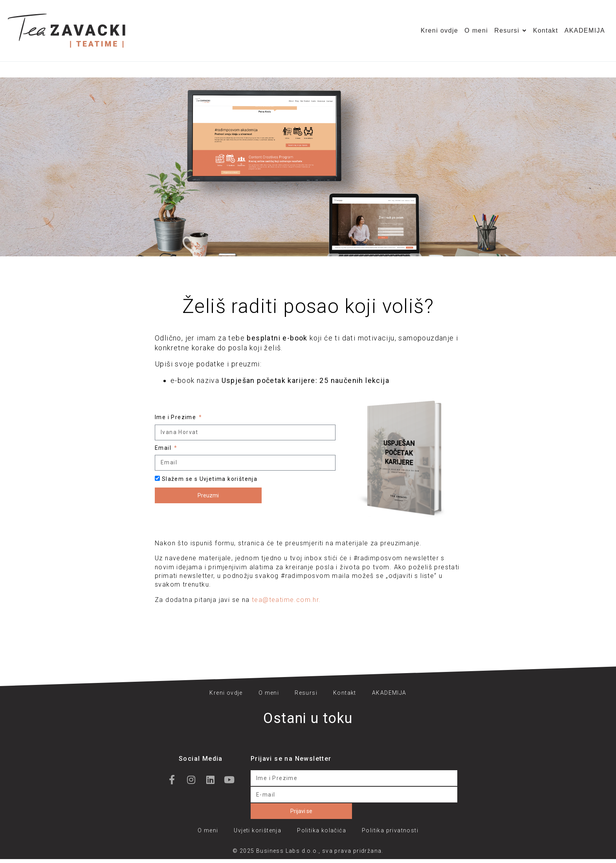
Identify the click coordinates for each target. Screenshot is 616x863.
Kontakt (546, 30)
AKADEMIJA (585, 30)
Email (164, 448)
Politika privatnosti (390, 830)
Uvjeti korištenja (258, 830)
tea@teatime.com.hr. (286, 600)
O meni (476, 30)
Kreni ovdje (439, 30)
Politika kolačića (322, 830)
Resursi (510, 30)
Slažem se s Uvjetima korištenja (210, 479)
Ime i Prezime (176, 417)
